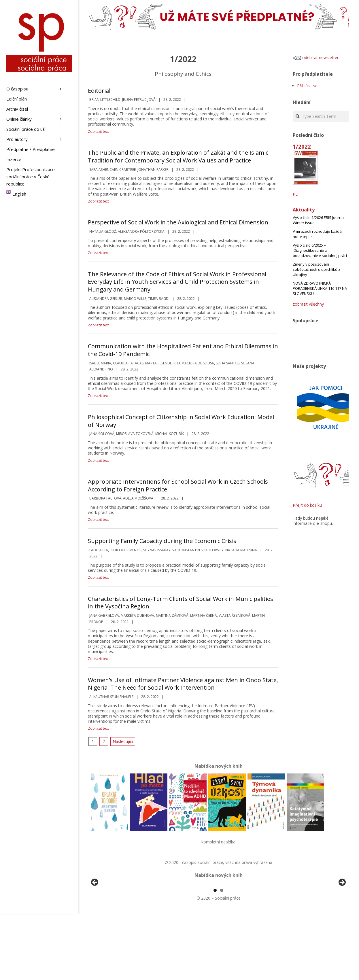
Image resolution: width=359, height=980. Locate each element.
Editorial (99, 91)
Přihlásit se (307, 86)
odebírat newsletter (316, 57)
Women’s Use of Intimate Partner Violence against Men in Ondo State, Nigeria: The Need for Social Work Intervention (183, 684)
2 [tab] (222, 957)
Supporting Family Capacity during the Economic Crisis (162, 541)
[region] (218, 917)
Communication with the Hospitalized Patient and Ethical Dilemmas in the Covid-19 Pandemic (183, 350)
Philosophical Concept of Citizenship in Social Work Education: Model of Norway (181, 421)
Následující (123, 741)
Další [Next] (342, 916)
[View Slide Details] (111, 917)
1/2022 (302, 146)
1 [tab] (215, 957)
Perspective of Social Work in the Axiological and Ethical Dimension (178, 222)
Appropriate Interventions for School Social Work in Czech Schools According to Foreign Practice (178, 485)
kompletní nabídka (218, 842)
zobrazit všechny (308, 304)
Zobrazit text (98, 132)
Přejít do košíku (307, 505)
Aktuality (304, 210)
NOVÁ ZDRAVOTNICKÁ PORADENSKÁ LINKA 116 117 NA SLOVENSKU (320, 288)
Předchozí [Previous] (95, 916)
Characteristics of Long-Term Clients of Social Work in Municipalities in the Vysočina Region (181, 603)
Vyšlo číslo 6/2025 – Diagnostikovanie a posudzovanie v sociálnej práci (320, 250)
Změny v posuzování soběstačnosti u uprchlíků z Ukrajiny (317, 269)
